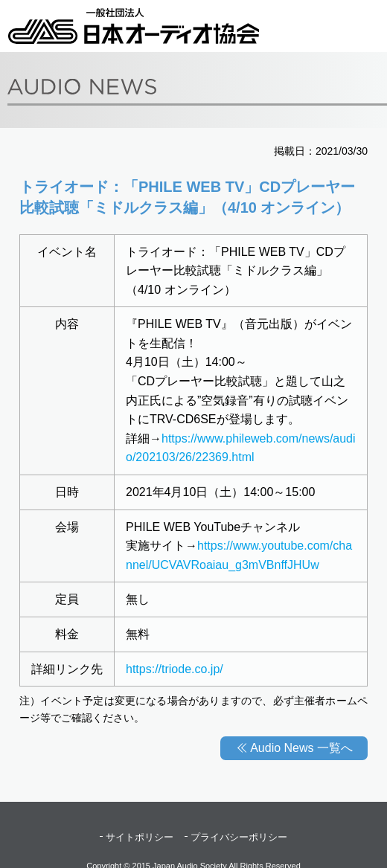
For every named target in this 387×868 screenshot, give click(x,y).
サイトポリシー (140, 837)
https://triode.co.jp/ (175, 669)
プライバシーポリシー (239, 837)
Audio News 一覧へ (301, 748)
